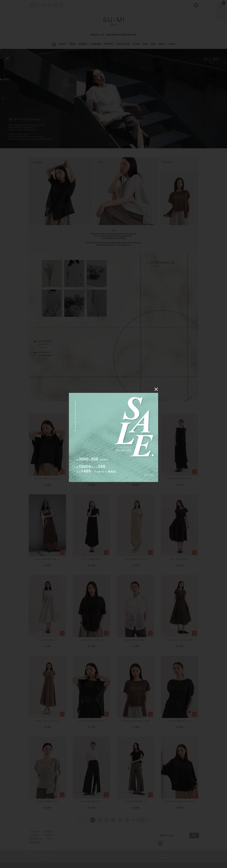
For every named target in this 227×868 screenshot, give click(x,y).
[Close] (156, 389)
